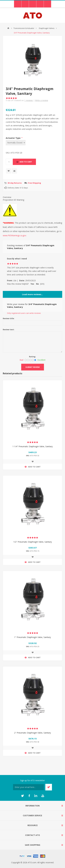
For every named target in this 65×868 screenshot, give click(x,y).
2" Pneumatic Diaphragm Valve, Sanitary (32, 733)
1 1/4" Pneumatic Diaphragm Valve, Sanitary (33, 446)
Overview (7, 197)
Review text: (9, 329)
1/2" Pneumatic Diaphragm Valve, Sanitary (33, 542)
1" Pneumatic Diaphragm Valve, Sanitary (32, 637)
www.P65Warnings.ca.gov (14, 235)
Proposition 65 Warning (13, 200)
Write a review (42, 100)
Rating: (32, 357)
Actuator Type (13, 138)
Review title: (9, 318)
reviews (29, 100)
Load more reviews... (32, 294)
